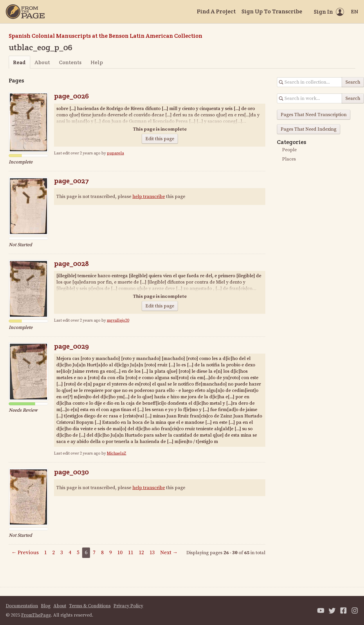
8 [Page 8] (102, 553)
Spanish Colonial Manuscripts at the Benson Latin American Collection (106, 36)
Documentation (22, 606)
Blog (46, 606)
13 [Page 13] (152, 553)
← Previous (25, 553)
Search (353, 82)
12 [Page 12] (141, 553)
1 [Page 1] (45, 553)
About (42, 62)
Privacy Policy (128, 606)
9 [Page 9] (110, 553)
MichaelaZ (117, 453)
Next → (169, 553)
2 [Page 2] (54, 553)
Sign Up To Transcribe (272, 11)
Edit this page (160, 139)
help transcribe (149, 197)
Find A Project (216, 11)
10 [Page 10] (120, 553)
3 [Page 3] (62, 553)
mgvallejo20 (118, 320)
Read (19, 62)
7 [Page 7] (94, 553)
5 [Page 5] (78, 553)
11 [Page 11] (131, 553)
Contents (70, 62)
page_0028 (71, 263)
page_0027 (71, 181)
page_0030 (71, 472)
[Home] (25, 12)
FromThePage (36, 615)
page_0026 (71, 96)
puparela (115, 153)
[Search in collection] (310, 82)
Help (97, 62)
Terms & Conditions (90, 606)
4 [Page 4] (70, 553)
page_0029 (71, 346)
